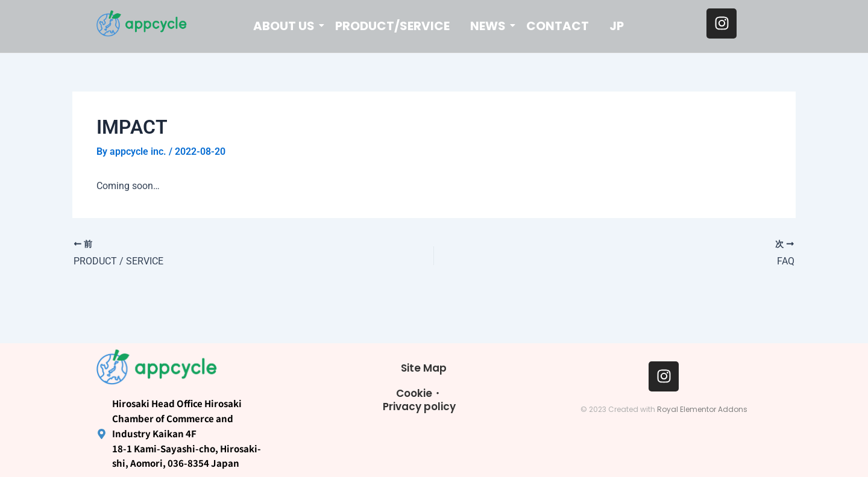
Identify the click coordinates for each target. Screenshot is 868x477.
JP (617, 26)
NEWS (490, 26)
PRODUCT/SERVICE (392, 26)
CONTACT (558, 26)
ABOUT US (286, 26)
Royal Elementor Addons (702, 409)
